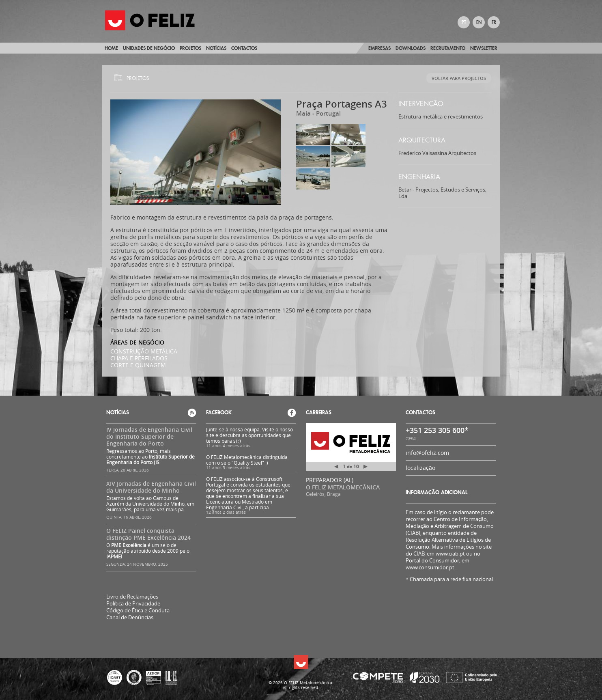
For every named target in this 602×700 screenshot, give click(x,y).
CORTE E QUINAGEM (138, 365)
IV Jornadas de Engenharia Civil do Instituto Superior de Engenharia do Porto (149, 436)
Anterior (336, 468)
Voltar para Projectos (459, 78)
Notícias (216, 48)
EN (479, 22)
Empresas (379, 48)
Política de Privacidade (133, 604)
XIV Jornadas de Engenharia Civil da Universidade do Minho (151, 487)
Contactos (244, 48)
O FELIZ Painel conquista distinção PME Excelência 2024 (148, 534)
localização (420, 468)
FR (494, 22)
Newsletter (484, 48)
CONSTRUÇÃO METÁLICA (144, 351)
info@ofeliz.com (427, 453)
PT (464, 22)
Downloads (411, 48)
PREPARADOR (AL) (330, 480)
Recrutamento (448, 48)
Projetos (190, 48)
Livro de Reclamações (132, 597)
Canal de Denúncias (130, 617)
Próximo (365, 467)
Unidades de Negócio (149, 48)
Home (111, 48)
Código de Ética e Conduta (138, 611)
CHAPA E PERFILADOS (139, 358)
